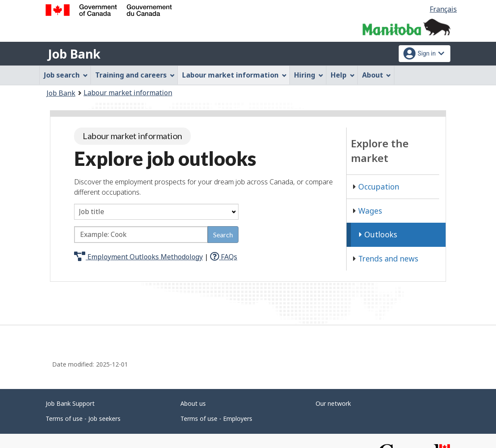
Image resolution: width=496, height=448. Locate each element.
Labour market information (128, 93)
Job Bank (74, 54)
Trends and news (386, 258)
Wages (367, 211)
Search (223, 235)
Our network (333, 403)
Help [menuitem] (343, 75)
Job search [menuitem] (66, 75)
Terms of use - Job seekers (83, 418)
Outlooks (378, 234)
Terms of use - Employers (216, 418)
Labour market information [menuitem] (234, 75)
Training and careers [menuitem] (135, 75)
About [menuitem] (377, 75)
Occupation (376, 187)
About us (193, 403)
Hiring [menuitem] (309, 75)
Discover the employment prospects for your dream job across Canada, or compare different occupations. (203, 187)
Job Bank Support (70, 403)
